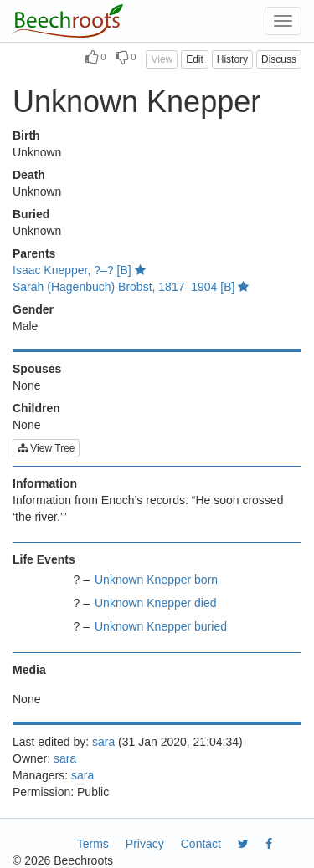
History (232, 59)
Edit (195, 59)
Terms (93, 844)
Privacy (145, 844)
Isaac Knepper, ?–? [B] (79, 270)
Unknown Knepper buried (161, 626)
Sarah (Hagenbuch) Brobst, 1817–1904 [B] (131, 287)
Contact (201, 844)
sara (103, 742)
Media (29, 670)
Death (29, 175)
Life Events (44, 559)
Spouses (37, 369)
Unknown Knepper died (156, 603)
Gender (33, 309)
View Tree (46, 448)
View (162, 59)
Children (36, 408)
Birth (26, 135)
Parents (34, 253)
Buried (31, 214)
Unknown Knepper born (156, 580)
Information (45, 483)
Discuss (279, 59)
